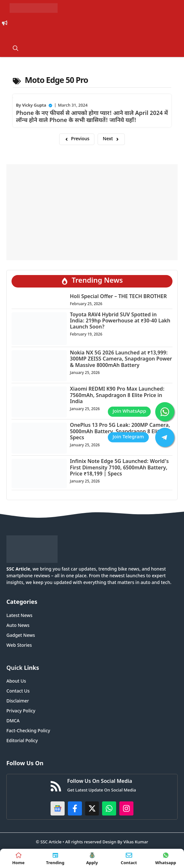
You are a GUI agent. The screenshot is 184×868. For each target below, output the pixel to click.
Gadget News (21, 636)
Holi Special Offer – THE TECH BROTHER (119, 297)
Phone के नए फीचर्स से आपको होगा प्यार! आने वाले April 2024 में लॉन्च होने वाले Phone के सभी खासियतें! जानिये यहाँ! (92, 117)
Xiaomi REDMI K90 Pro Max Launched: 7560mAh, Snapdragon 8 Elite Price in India (117, 396)
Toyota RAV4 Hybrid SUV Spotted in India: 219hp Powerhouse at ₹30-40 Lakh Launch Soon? (120, 321)
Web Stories (19, 646)
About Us (16, 681)
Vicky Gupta (34, 105)
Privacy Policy (21, 711)
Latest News (19, 616)
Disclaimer (18, 701)
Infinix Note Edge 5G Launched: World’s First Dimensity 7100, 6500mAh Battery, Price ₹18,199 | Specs (120, 468)
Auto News (18, 626)
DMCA (13, 721)
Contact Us (18, 691)
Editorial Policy (22, 741)
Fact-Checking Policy (28, 731)
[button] (16, 49)
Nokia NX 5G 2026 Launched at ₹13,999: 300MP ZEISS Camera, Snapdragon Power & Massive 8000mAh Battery (121, 359)
